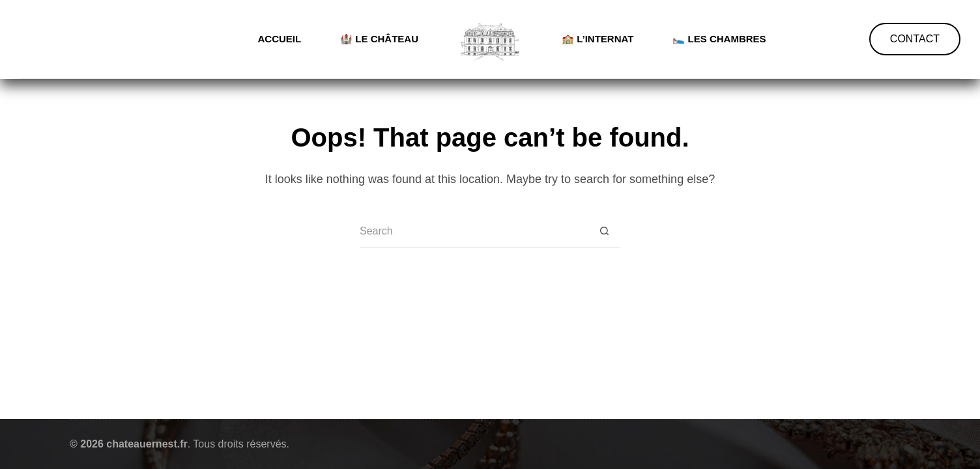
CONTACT (915, 39)
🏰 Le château (379, 39)
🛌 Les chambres (719, 39)
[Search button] (604, 232)
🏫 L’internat (598, 39)
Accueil (279, 39)
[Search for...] (474, 232)
